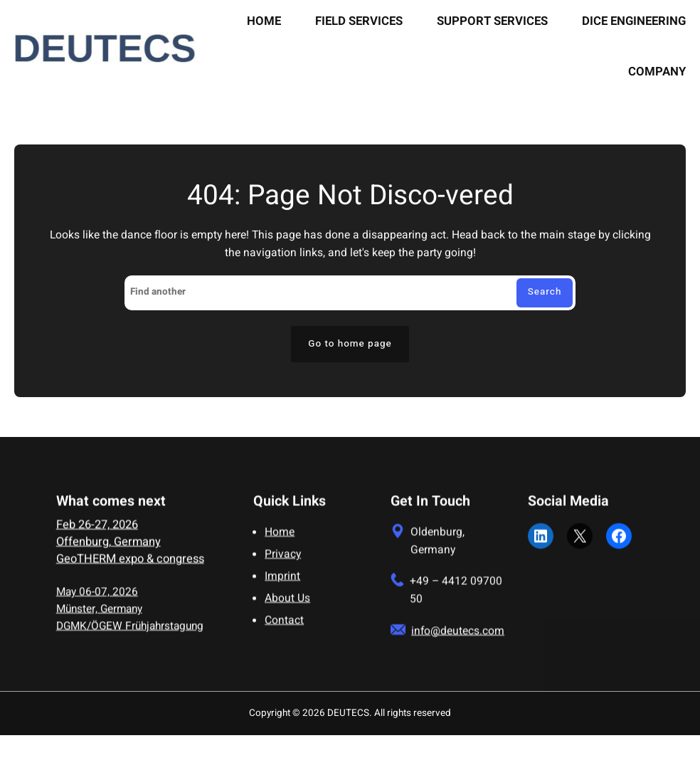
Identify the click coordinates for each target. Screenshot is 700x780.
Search (545, 292)
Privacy (283, 562)
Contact (284, 628)
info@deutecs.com (458, 638)
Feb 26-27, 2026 (97, 532)
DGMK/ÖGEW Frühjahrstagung (130, 633)
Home (280, 540)
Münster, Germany (99, 616)
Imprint (282, 584)
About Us (287, 606)
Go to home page (350, 344)
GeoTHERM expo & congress (130, 566)
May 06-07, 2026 (97, 599)
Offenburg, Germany (108, 549)
